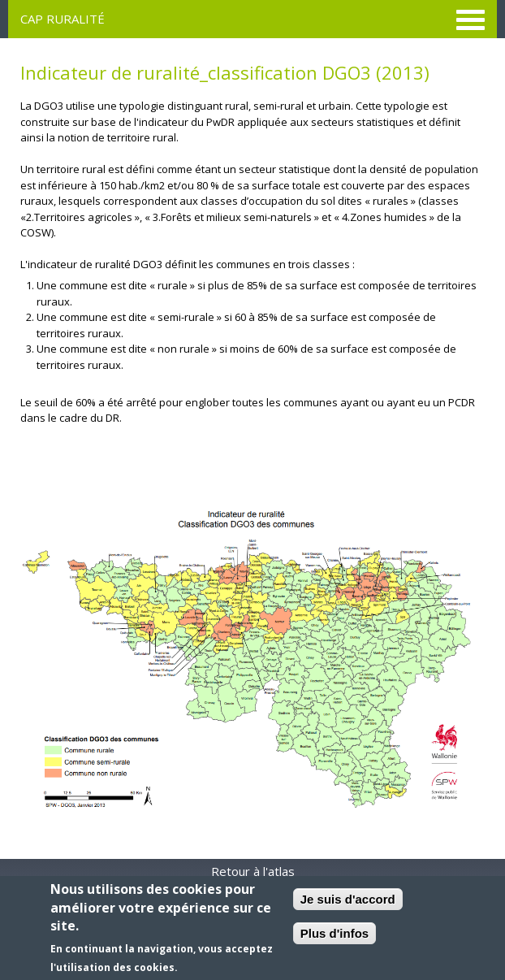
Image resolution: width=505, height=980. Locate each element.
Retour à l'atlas (253, 871)
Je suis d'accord (348, 899)
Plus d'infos (335, 933)
